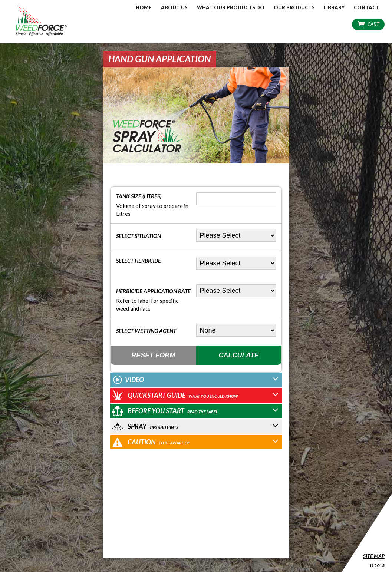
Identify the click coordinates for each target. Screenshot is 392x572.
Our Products (294, 7)
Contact (367, 7)
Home (144, 7)
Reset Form (153, 355)
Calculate (239, 355)
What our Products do (231, 7)
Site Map (374, 556)
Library (334, 7)
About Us (174, 7)
